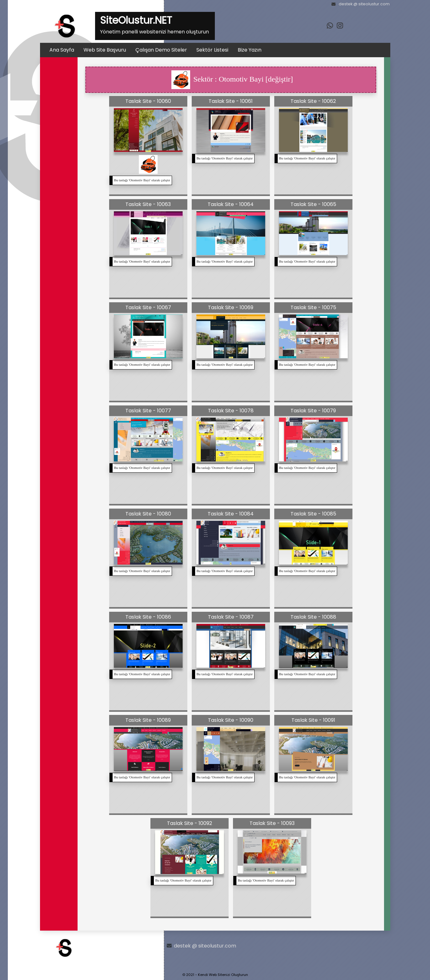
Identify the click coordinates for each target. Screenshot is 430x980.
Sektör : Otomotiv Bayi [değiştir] (232, 80)
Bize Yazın (250, 50)
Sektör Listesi (212, 50)
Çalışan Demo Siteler (161, 50)
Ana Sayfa (62, 50)
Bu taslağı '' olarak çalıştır (142, 180)
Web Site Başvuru (105, 50)
